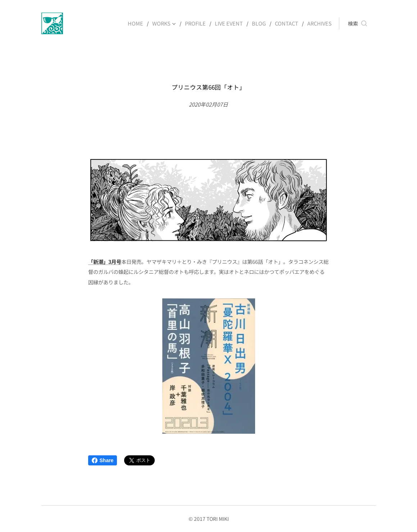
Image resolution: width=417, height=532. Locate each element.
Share (103, 460)
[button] (357, 23)
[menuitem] (142, 23)
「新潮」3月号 (105, 261)
